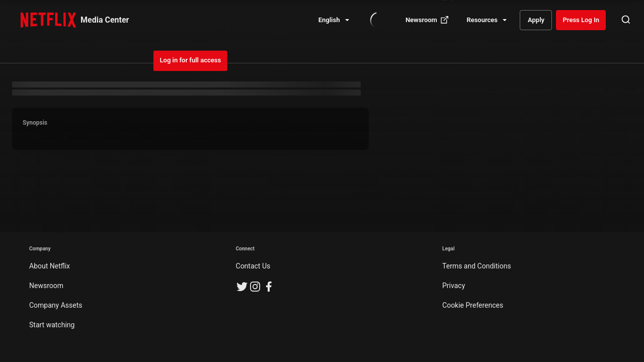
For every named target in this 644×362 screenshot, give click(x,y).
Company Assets (56, 305)
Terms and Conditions (477, 266)
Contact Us (253, 266)
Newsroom (46, 286)
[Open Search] (626, 20)
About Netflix (50, 266)
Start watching (52, 325)
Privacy (454, 286)
